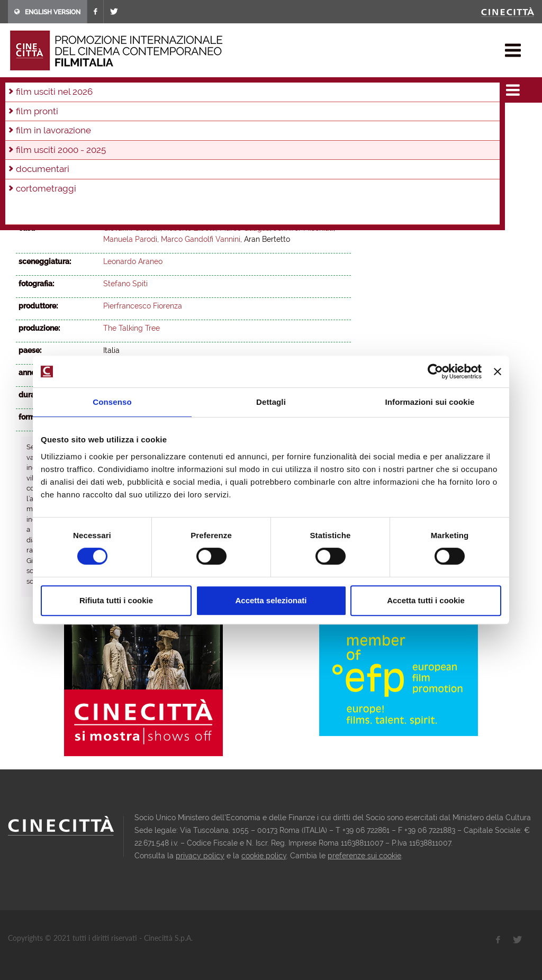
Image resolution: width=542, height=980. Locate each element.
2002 (234, 132)
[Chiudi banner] (498, 371)
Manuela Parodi (130, 239)
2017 (207, 117)
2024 (49, 117)
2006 (141, 132)
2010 (48, 132)
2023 (72, 117)
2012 (319, 117)
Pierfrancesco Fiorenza (143, 306)
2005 (165, 132)
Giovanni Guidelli (132, 228)
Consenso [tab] (112, 402)
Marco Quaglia (245, 228)
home (18, 87)
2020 (140, 117)
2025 (26, 117)
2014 (274, 117)
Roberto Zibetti (190, 228)
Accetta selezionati (271, 600)
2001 (258, 132)
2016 (229, 117)
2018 (185, 117)
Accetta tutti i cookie (426, 600)
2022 (94, 117)
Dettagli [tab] (271, 402)
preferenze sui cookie (364, 856)
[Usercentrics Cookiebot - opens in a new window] (435, 371)
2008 (94, 132)
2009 (71, 132)
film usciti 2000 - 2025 (122, 87)
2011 (176, 87)
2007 (118, 132)
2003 (211, 132)
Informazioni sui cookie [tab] (430, 402)
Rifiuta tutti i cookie (116, 600)
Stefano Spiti (125, 284)
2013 (296, 117)
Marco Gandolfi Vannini (201, 239)
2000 (281, 132)
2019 (162, 117)
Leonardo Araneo (133, 206)
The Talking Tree (132, 328)
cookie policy (264, 856)
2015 (252, 117)
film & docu (56, 87)
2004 (188, 132)
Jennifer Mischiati (304, 228)
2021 (117, 117)
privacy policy (200, 856)
